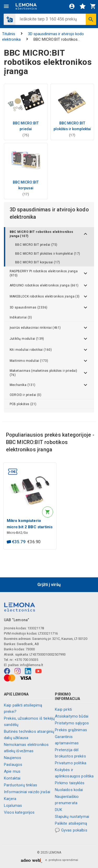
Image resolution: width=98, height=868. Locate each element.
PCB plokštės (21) (23, 404)
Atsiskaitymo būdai (72, 716)
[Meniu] (6, 6)
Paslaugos (13, 765)
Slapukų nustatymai (72, 817)
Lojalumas (13, 806)
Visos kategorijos (19, 812)
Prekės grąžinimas (71, 730)
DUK (58, 810)
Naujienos (13, 758)
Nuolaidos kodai (69, 790)
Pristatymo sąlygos (72, 723)
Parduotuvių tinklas (21, 785)
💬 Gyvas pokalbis (71, 830)
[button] (10, 19)
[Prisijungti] (72, 6)
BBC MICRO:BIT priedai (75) (36, 245)
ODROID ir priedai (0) (25, 395)
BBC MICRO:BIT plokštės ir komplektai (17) (48, 254)
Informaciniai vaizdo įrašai (27, 792)
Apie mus (12, 771)
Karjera (10, 799)
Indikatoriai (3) (21, 317)
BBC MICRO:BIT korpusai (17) (38, 262)
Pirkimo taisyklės (70, 783)
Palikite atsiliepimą (71, 823)
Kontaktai (12, 778)
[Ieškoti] (91, 19)
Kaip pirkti (63, 709)
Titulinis (9, 34)
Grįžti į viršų (49, 585)
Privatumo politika (71, 763)
